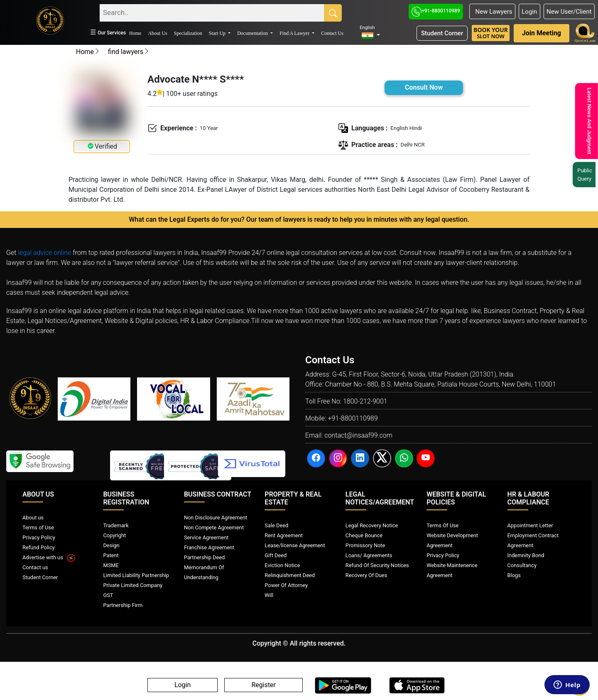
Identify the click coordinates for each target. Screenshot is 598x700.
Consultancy (522, 565)
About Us (157, 33)
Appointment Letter (530, 525)
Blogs (514, 575)
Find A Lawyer (295, 33)
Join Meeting (542, 33)
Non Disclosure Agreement (216, 518)
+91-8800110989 (436, 11)
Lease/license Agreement (295, 545)
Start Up (218, 33)
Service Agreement (206, 537)
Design (111, 545)
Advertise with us (49, 557)
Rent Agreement (284, 535)
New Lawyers (492, 12)
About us (33, 518)
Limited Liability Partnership (136, 575)
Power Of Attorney (286, 585)
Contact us (35, 567)
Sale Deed (276, 525)
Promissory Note (365, 545)
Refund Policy (39, 547)
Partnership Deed (204, 557)
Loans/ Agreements (369, 555)
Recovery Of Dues (366, 575)
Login (529, 12)
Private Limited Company (133, 585)
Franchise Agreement (209, 547)
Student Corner (442, 33)
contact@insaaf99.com (358, 435)
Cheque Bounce (364, 535)
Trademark (116, 525)
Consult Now (424, 87)
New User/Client (569, 12)
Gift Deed (276, 555)
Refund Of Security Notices (377, 565)
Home (135, 33)
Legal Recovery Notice (372, 525)
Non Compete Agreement (214, 527)
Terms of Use (38, 527)
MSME (111, 565)
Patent (111, 555)
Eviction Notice (282, 565)
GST (108, 595)
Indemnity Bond (526, 555)
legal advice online (44, 253)
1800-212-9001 (365, 401)
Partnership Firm (123, 605)
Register (263, 685)
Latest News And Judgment (588, 121)
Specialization (188, 33)
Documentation (253, 33)
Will (269, 595)
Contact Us (332, 33)
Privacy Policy (39, 537)
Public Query (586, 175)
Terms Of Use (442, 525)
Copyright (114, 535)
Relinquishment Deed (290, 575)
